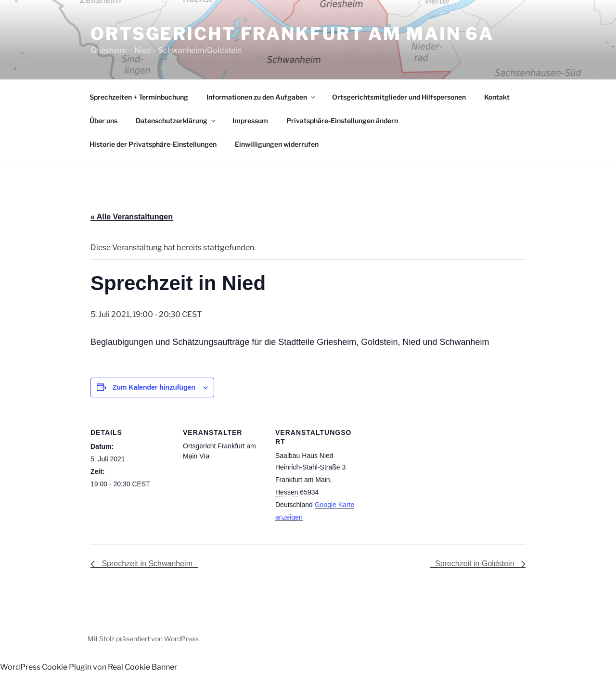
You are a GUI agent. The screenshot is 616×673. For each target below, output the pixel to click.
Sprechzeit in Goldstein (476, 564)
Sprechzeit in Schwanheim (146, 564)
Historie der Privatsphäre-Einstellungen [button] (153, 144)
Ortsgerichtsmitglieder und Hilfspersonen (399, 97)
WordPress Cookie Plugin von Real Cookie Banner (89, 667)
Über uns (103, 121)
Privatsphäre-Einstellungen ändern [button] (342, 121)
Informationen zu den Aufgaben (261, 97)
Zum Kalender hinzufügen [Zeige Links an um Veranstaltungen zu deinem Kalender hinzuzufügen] (154, 387)
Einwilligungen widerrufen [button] (277, 144)
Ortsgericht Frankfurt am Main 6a (292, 34)
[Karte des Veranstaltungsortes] (418, 479)
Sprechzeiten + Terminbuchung (139, 97)
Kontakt (497, 97)
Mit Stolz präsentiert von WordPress (143, 639)
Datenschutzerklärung (176, 121)
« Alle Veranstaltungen (132, 217)
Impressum (250, 121)
